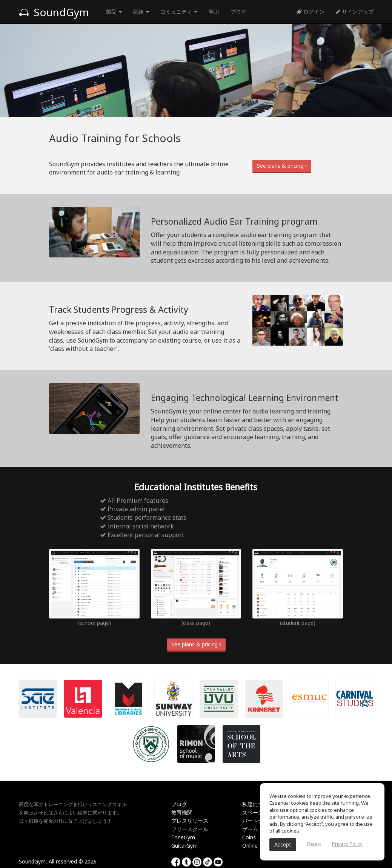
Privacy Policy (347, 844)
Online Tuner (258, 846)
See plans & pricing (282, 166)
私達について (258, 804)
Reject (314, 844)
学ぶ (214, 11)
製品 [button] (114, 11)
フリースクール (190, 829)
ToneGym (183, 837)
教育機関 (182, 812)
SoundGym (54, 12)
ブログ (238, 11)
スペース (253, 812)
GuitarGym (184, 846)
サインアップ (355, 11)
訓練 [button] (141, 11)
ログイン (311, 11)
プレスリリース (190, 821)
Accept (283, 844)
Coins (249, 837)
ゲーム (250, 829)
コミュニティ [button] (179, 11)
